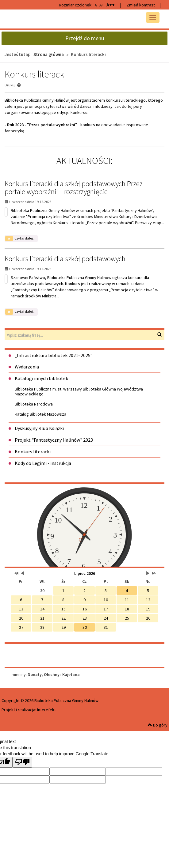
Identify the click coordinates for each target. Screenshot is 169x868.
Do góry (158, 725)
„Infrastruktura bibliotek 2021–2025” (54, 355)
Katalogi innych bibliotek (41, 378)
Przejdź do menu (85, 38)
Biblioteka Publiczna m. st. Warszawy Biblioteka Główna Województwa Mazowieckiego (79, 391)
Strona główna (49, 54)
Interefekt (46, 710)
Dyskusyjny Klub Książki (39, 428)
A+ (102, 5)
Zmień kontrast (141, 5)
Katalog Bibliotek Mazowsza (40, 414)
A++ (111, 5)
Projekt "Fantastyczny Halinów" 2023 (54, 440)
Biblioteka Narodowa (34, 404)
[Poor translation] (22, 762)
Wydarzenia (27, 367)
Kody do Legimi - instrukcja (43, 463)
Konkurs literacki (33, 451)
